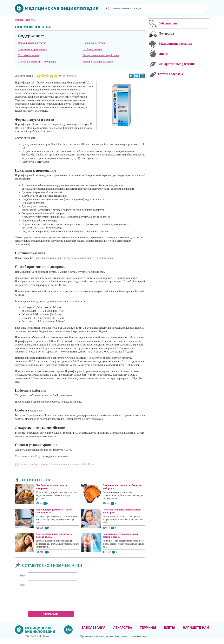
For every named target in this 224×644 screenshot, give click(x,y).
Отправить (51, 619)
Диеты (169, 632)
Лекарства (123, 632)
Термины (148, 632)
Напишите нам (196, 632)
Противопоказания (29, 55)
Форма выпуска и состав (32, 43)
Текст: (22, 585)
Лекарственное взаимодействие (101, 55)
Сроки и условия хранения (98, 62)
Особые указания (92, 49)
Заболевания (94, 632)
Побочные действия (94, 43)
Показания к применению (33, 49)
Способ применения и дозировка (37, 62)
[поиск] (156, 8)
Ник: (23, 575)
